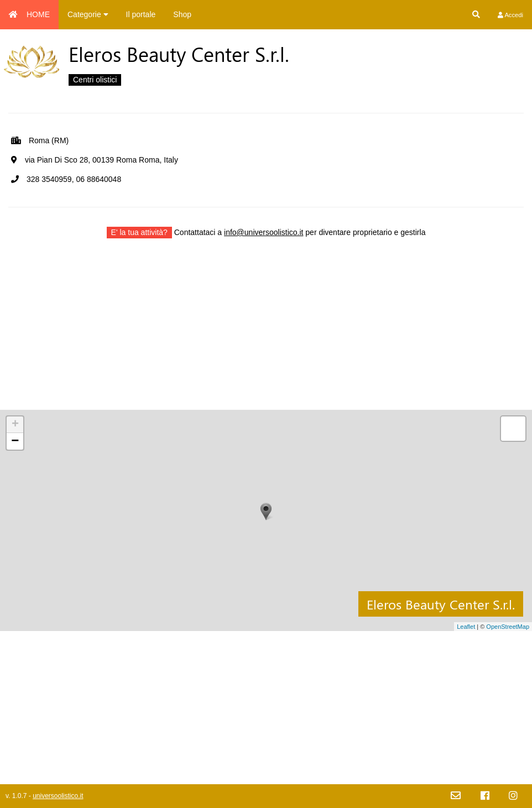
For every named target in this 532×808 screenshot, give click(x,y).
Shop (182, 14)
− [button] (15, 441)
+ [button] (15, 425)
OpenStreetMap (508, 627)
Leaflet (466, 627)
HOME (29, 14)
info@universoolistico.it (264, 232)
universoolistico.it (58, 796)
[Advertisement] (266, 332)
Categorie (88, 14)
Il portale (141, 14)
